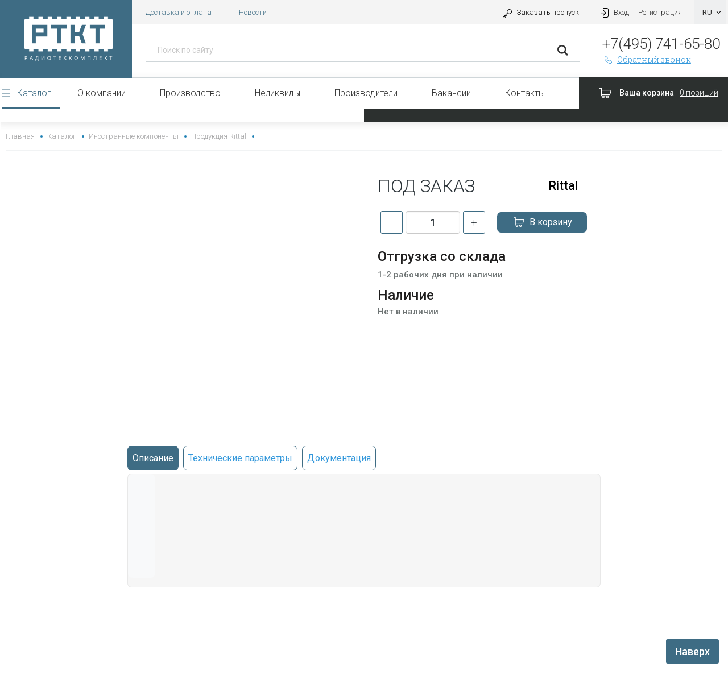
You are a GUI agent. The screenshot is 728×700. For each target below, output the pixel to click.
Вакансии (451, 93)
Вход (613, 12)
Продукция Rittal (219, 136)
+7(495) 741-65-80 (661, 44)
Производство (190, 93)
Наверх (692, 651)
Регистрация (660, 12)
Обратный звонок (647, 59)
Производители (366, 93)
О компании (102, 93)
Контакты (525, 93)
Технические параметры (240, 458)
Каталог (34, 93)
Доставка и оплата (179, 12)
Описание (153, 458)
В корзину (542, 222)
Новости (253, 12)
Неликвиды (278, 93)
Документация (339, 458)
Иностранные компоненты (133, 136)
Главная (20, 136)
